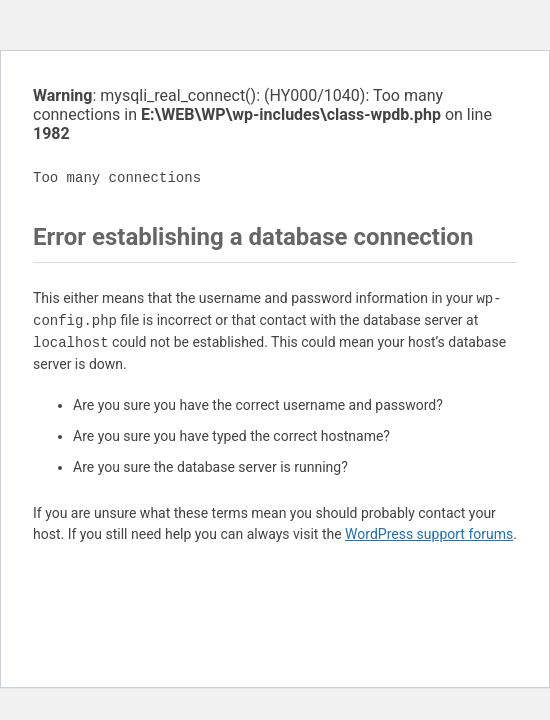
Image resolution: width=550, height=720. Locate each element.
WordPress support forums (429, 534)
